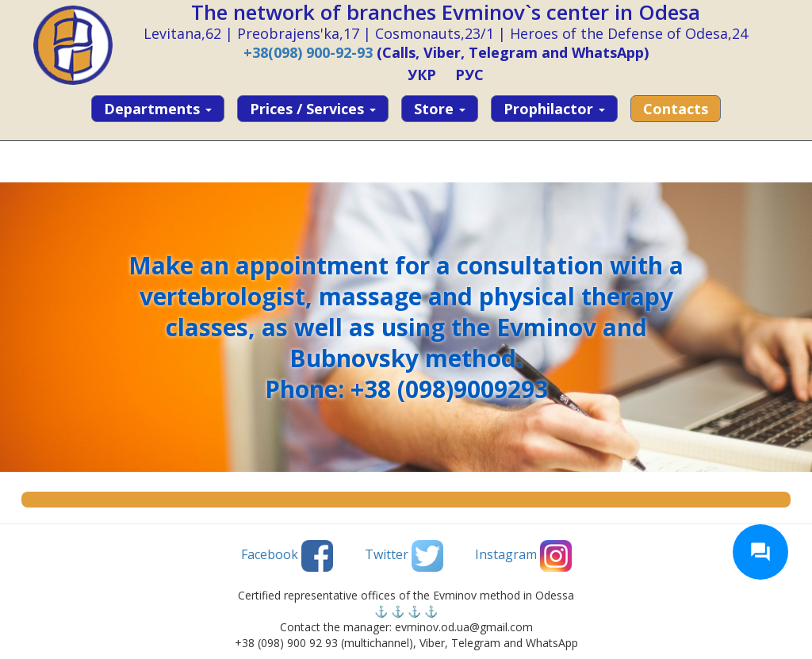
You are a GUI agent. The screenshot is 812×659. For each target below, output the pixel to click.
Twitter (404, 556)
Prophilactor (554, 109)
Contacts (676, 109)
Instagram (523, 556)
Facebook (287, 556)
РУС (469, 75)
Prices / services (313, 109)
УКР (422, 75)
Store (440, 109)
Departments (158, 109)
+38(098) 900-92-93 (308, 52)
